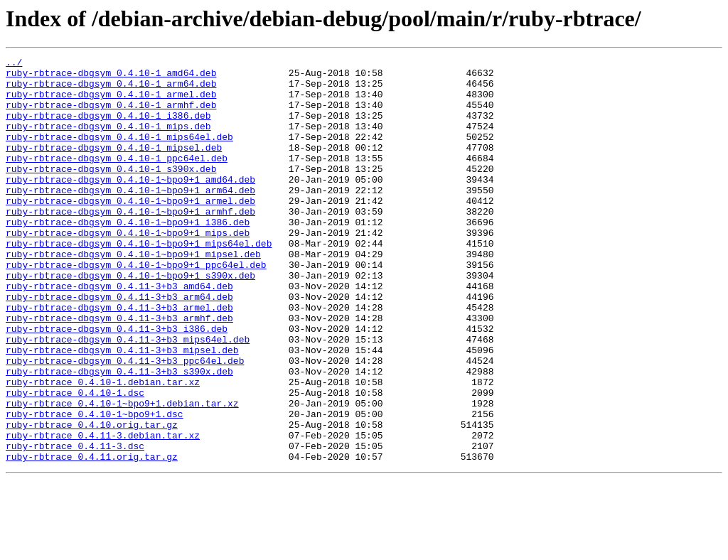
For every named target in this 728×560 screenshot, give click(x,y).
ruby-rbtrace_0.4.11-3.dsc (75, 524)
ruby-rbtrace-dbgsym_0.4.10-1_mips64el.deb (119, 154)
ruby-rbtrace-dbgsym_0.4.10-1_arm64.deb (111, 90)
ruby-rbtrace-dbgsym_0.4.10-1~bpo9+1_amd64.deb (130, 205)
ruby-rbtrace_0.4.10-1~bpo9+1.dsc (95, 486)
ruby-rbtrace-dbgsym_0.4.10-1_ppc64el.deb (117, 179)
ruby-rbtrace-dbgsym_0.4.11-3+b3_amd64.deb (119, 333)
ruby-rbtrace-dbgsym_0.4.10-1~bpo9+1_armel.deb (130, 230)
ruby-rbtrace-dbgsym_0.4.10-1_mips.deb (108, 141)
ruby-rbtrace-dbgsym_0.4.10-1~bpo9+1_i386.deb (128, 256)
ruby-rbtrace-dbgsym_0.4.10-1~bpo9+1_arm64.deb (130, 217)
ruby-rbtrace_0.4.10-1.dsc (75, 461)
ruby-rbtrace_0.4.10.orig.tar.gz (92, 499)
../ (14, 64)
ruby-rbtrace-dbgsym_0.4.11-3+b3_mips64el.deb (128, 397)
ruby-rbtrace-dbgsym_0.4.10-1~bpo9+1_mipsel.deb (133, 294)
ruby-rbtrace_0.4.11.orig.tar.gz (92, 537)
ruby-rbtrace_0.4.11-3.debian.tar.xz (103, 512)
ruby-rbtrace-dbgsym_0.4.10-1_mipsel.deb (114, 166)
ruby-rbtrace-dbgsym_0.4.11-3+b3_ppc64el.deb (125, 422)
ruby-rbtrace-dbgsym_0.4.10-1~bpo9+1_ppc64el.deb (136, 307)
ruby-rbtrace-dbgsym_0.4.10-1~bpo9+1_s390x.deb (130, 320)
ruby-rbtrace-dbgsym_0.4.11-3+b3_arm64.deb (119, 345)
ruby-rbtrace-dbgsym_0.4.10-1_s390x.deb (111, 192)
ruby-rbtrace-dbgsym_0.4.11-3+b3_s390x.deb (119, 435)
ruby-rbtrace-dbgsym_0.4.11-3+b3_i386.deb (117, 384)
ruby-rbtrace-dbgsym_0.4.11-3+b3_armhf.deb (119, 371)
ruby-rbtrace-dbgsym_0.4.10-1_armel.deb (111, 102)
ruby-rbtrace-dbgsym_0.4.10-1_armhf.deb (111, 115)
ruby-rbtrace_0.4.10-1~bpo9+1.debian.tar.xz (122, 473)
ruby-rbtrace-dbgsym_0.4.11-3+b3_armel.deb (119, 358)
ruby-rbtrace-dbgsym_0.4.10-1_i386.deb (108, 128)
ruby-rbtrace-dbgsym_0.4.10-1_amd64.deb (111, 77)
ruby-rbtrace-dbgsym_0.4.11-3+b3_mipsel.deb (122, 409)
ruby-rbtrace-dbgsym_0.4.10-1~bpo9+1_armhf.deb (130, 243)
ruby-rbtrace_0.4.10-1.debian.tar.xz (103, 448)
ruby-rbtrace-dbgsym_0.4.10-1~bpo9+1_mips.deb (128, 269)
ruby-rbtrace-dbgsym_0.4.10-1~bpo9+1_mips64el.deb (139, 281)
